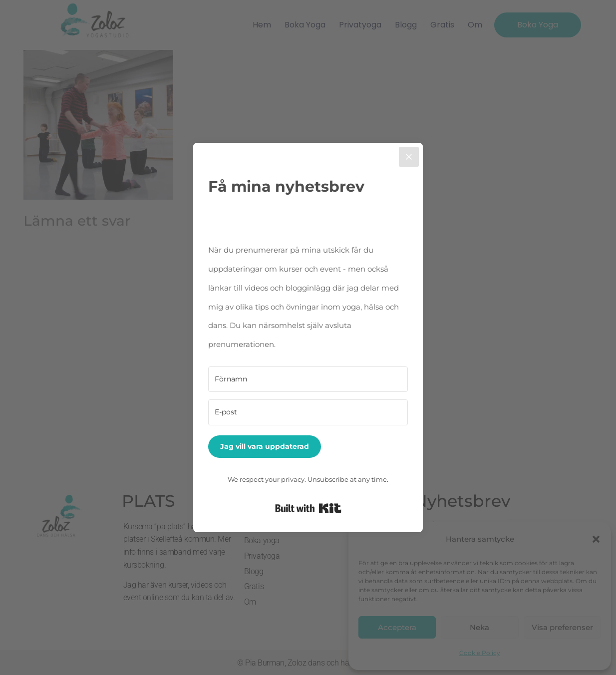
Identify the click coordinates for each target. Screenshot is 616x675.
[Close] (409, 157)
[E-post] (308, 412)
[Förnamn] (308, 379)
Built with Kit (308, 508)
